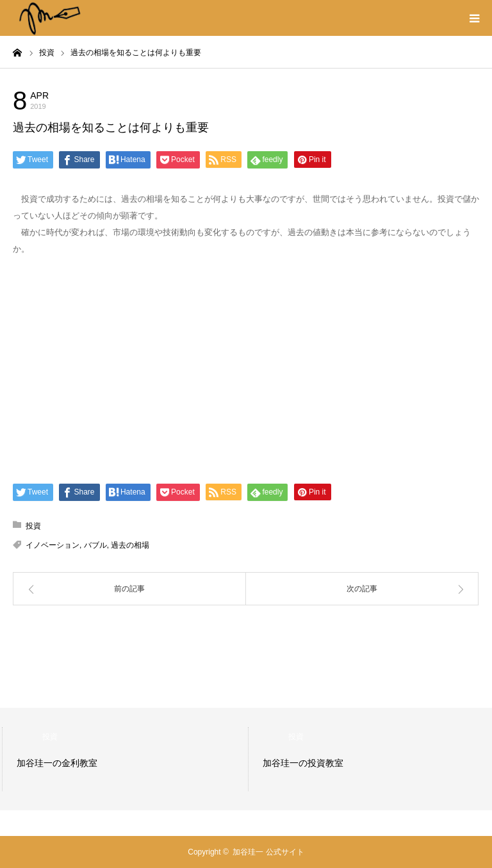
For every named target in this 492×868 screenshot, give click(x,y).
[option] (136, 759)
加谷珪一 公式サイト (268, 852)
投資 (109, 99)
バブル (95, 545)
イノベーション (53, 545)
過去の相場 (130, 545)
